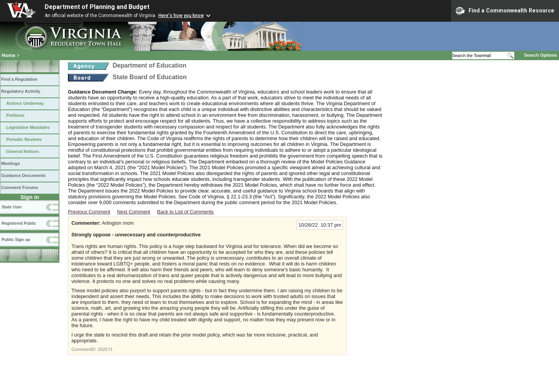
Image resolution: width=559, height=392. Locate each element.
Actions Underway (25, 103)
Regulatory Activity (21, 91)
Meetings (10, 163)
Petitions (15, 115)
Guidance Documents (23, 175)
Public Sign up (16, 239)
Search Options (541, 55)
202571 (105, 349)
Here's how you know (181, 16)
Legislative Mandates (28, 127)
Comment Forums (20, 187)
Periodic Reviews (24, 139)
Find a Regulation (19, 79)
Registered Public (19, 223)
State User (12, 207)
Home (9, 55)
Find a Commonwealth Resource (505, 11)
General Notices (23, 151)
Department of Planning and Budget (97, 7)
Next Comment (134, 212)
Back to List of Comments (186, 212)
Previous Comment (89, 212)
